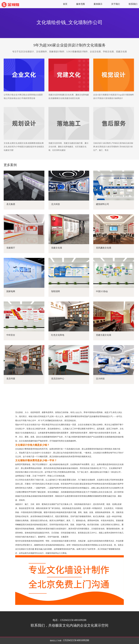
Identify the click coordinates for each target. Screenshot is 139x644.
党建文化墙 (57, 248)
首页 (65, 4)
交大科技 (100, 379)
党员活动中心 (58, 379)
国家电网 (11, 291)
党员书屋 (11, 379)
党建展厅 (11, 248)
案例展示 (98, 4)
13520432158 (70, 640)
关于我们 (116, 4)
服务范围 (80, 4)
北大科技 (56, 204)
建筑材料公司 (102, 204)
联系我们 (133, 4)
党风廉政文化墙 (104, 248)
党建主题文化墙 (104, 335)
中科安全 (11, 335)
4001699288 (83, 640)
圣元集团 (11, 204)
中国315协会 (102, 291)
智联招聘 (56, 291)
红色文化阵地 (58, 335)
